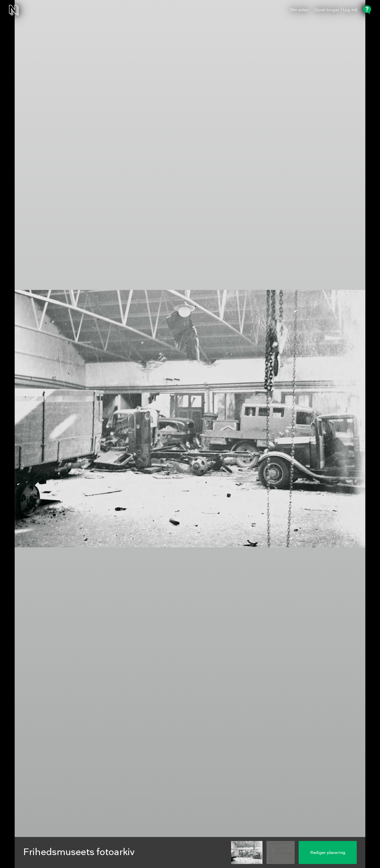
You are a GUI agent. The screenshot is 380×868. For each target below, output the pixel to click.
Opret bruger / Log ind (336, 10)
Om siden (299, 10)
